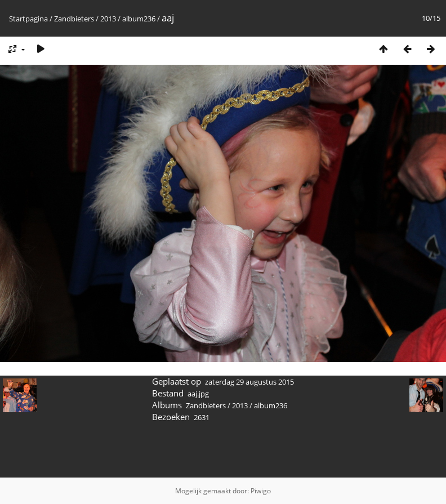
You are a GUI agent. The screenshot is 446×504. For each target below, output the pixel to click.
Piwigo (261, 491)
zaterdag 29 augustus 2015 (249, 382)
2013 (108, 19)
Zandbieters (74, 19)
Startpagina (28, 19)
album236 (139, 19)
